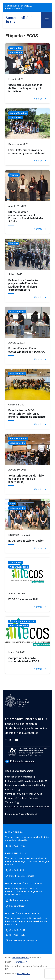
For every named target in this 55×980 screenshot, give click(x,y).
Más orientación (17, 906)
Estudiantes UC (17, 312)
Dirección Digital (20, 958)
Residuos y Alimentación (22, 621)
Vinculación (16, 52)
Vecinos (14, 243)
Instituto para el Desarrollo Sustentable (26, 781)
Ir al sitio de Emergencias (22, 876)
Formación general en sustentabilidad (25, 785)
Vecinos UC (12, 802)
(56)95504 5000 (17, 870)
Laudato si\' (13, 790)
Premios (14, 175)
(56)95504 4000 (17, 846)
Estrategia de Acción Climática (22, 814)
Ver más (40, 99)
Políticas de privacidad (20, 761)
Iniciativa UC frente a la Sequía (22, 798)
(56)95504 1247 (17, 935)
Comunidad (16, 48)
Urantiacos (21, 962)
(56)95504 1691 (17, 930)
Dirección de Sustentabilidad (21, 777)
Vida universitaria (19, 567)
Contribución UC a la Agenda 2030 (24, 794)
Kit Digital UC (23, 974)
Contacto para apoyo (20, 900)
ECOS (12, 504)
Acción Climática (18, 113)
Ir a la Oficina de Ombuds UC (23, 941)
